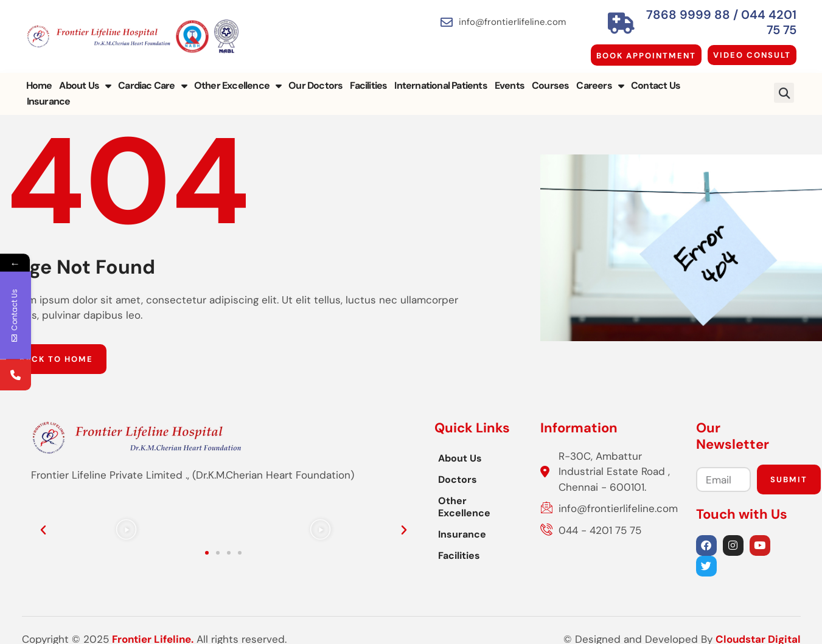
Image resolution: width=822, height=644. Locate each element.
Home (39, 78)
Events (510, 78)
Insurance (709, 78)
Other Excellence (238, 78)
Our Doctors (315, 78)
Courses (550, 78)
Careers (600, 78)
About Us (85, 78)
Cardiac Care (152, 78)
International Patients (441, 78)
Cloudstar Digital (758, 623)
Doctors (285, 462)
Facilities (368, 78)
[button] (784, 78)
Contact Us (656, 78)
